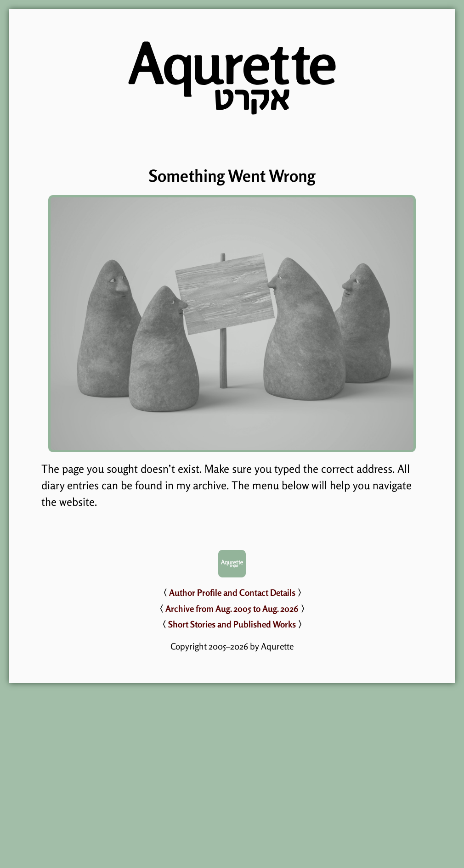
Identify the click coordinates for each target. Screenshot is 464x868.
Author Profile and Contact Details (232, 593)
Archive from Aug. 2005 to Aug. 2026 (232, 609)
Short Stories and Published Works (232, 624)
